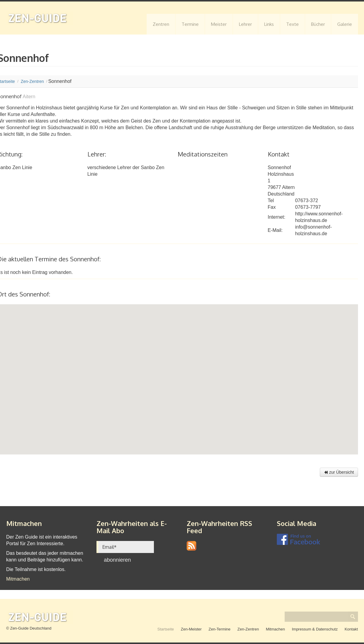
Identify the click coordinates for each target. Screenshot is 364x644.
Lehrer (245, 24)
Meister (219, 24)
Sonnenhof (279, 167)
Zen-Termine (220, 629)
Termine (190, 24)
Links (269, 24)
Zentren (161, 24)
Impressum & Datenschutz (315, 629)
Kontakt (351, 629)
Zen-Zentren (248, 629)
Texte (292, 24)
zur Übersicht (339, 472)
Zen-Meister (191, 629)
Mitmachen (18, 579)
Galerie (345, 24)
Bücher (318, 24)
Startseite (166, 629)
